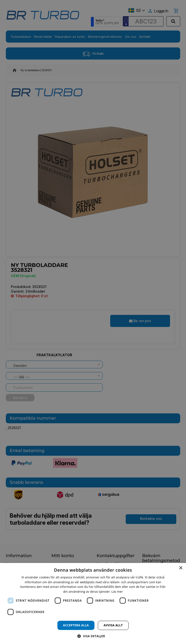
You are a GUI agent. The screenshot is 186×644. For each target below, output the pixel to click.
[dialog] (93, 603)
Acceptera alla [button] (76, 625)
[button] (93, 636)
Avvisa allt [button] (113, 625)
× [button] (181, 568)
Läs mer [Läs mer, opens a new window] (117, 592)
